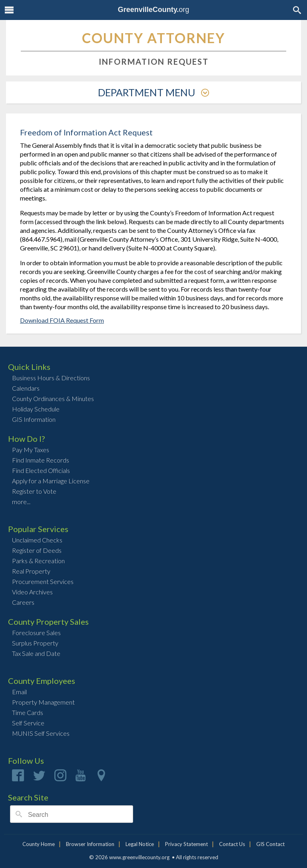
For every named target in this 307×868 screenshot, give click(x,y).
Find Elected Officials (41, 470)
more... (21, 502)
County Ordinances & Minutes (53, 398)
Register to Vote (34, 491)
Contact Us (232, 844)
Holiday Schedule (36, 409)
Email (19, 692)
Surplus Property (35, 643)
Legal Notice (140, 844)
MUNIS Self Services (41, 733)
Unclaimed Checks (37, 540)
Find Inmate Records (41, 460)
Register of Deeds (37, 550)
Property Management (43, 702)
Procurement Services (43, 581)
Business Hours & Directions (51, 378)
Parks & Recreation (38, 561)
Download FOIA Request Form (62, 320)
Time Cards (28, 712)
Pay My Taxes (31, 450)
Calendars (26, 388)
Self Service (28, 723)
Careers (23, 602)
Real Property (31, 571)
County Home (39, 844)
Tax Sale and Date (36, 653)
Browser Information (90, 844)
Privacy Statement (186, 844)
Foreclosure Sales (36, 633)
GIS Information (34, 419)
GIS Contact (270, 844)
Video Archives (32, 592)
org (154, 10)
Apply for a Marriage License (51, 481)
